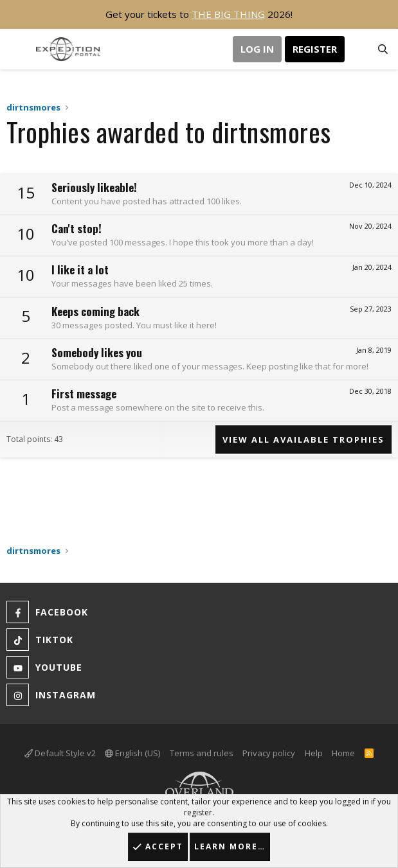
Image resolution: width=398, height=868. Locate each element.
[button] (18, 49)
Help (314, 753)
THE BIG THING (228, 14)
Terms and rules (202, 753)
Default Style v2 (60, 753)
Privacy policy (269, 753)
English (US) (132, 753)
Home (343, 753)
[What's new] (357, 49)
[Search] (383, 49)
